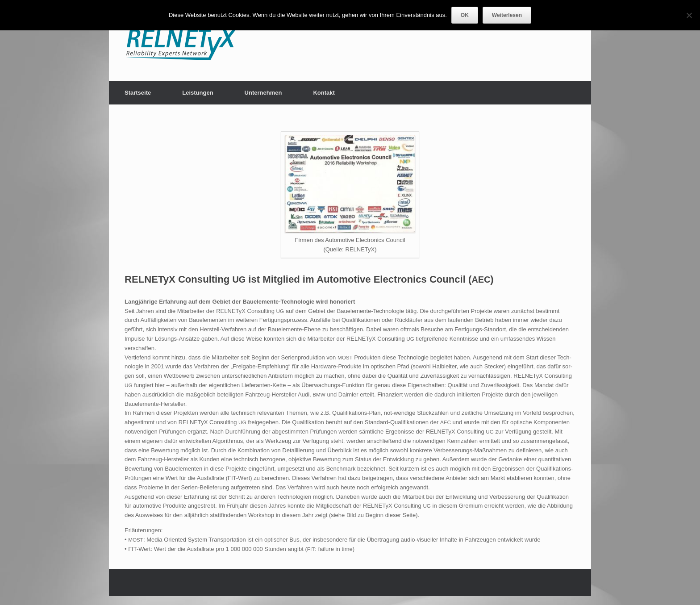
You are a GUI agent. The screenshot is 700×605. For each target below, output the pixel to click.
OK (465, 15)
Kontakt (324, 93)
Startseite (138, 93)
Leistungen (198, 93)
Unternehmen (263, 93)
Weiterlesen (507, 15)
